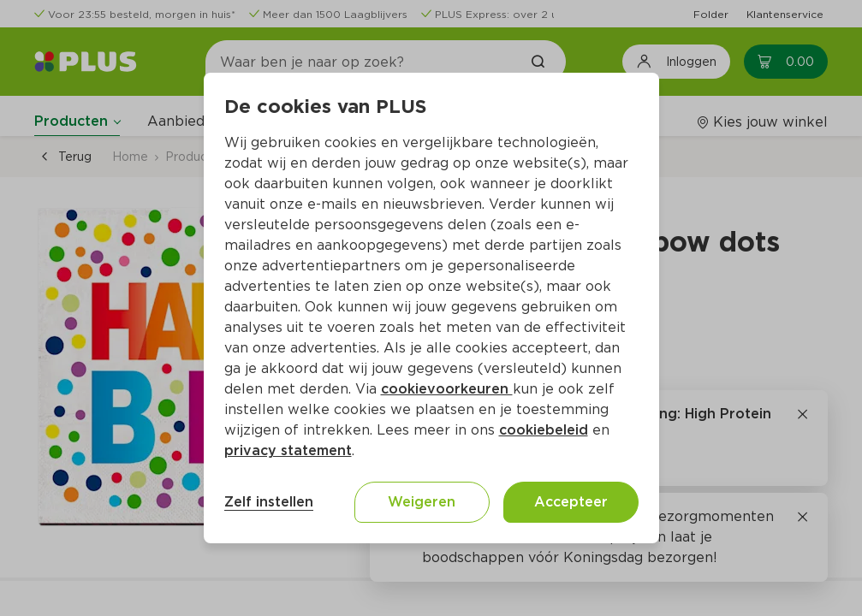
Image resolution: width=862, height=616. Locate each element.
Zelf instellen (269, 502)
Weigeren (422, 502)
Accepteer (571, 502)
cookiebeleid (544, 430)
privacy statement (288, 450)
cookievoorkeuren (447, 389)
